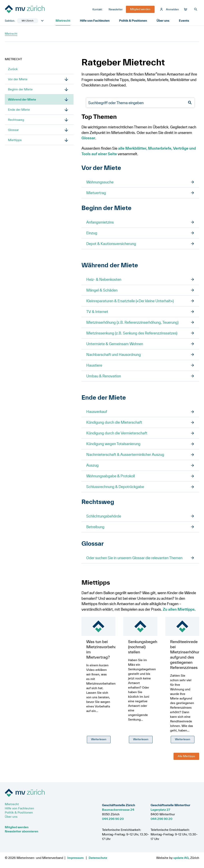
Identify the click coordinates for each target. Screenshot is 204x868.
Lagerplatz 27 (160, 810)
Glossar (13, 130)
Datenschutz (98, 858)
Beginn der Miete (20, 89)
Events (184, 20)
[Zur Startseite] (35, 9)
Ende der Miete (19, 109)
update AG (181, 858)
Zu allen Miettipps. (179, 609)
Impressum (76, 858)
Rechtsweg (16, 120)
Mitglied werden (17, 827)
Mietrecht (63, 20)
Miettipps (15, 140)
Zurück (13, 69)
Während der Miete (22, 99)
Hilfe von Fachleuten (95, 20)
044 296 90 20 (113, 819)
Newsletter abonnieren (22, 831)
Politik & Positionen (133, 20)
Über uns (163, 20)
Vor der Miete (18, 79)
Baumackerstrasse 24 (118, 810)
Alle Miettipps (186, 756)
